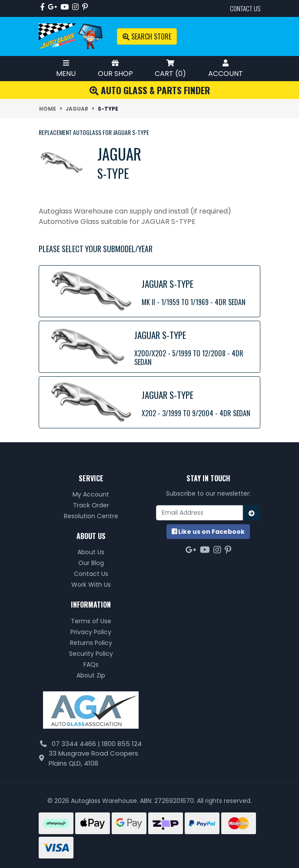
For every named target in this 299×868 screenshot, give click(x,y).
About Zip (91, 675)
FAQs (91, 664)
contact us (245, 8)
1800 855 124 (122, 744)
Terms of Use (91, 621)
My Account (91, 494)
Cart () (170, 68)
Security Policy (91, 654)
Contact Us (91, 574)
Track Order (91, 505)
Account (226, 68)
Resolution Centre (91, 516)
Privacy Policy (91, 632)
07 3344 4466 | (77, 744)
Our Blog (91, 563)
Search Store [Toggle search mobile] (147, 36)
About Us (91, 552)
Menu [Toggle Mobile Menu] (66, 68)
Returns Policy (91, 643)
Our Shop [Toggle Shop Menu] (115, 68)
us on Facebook (208, 532)
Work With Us (91, 585)
